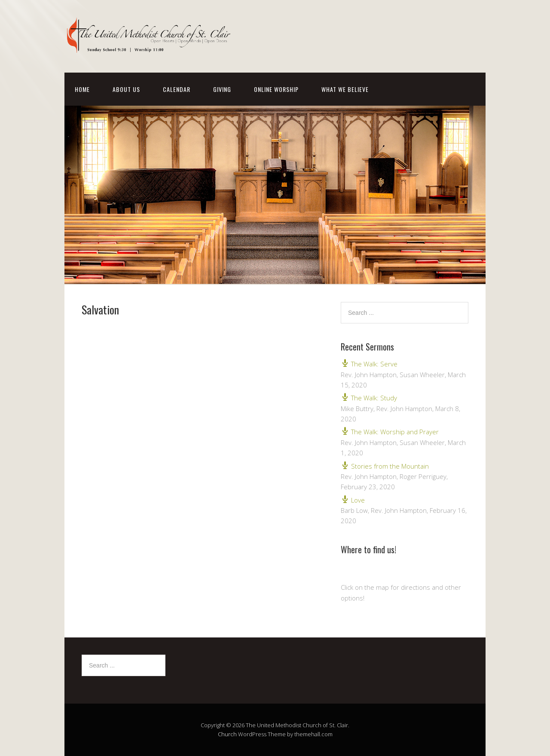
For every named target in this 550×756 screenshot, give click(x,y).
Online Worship (276, 89)
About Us (126, 89)
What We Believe (345, 89)
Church (227, 734)
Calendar (177, 89)
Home (82, 89)
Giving (222, 89)
